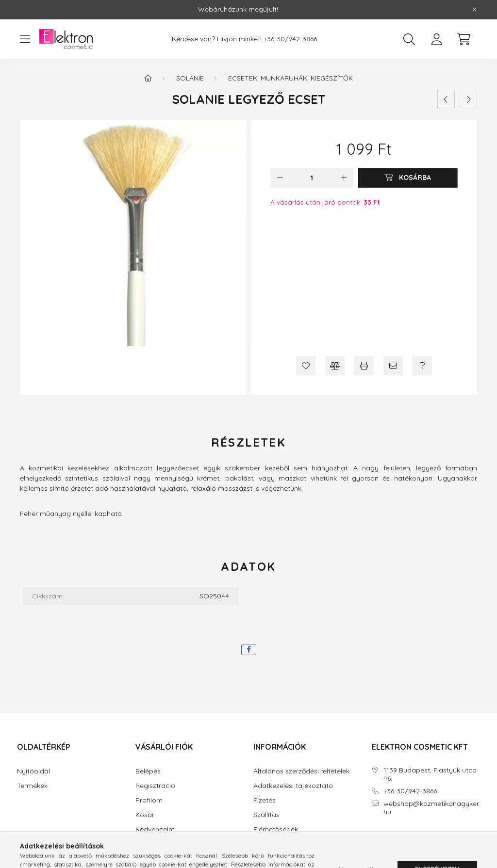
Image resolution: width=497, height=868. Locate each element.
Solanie (190, 78)
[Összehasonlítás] (335, 366)
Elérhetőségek (276, 829)
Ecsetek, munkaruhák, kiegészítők (290, 78)
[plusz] (344, 178)
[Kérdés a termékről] (422, 366)
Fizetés (265, 800)
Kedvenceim (155, 829)
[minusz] (280, 178)
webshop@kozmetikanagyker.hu (432, 808)
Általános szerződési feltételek (301, 771)
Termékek (32, 786)
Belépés (148, 771)
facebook (374, 839)
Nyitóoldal (33, 771)
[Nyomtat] (364, 366)
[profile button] (436, 39)
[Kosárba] (408, 178)
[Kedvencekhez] (306, 366)
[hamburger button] (25, 39)
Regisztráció (155, 786)
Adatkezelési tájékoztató (293, 786)
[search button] (409, 39)
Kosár (145, 815)
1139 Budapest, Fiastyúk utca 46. (430, 774)
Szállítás (266, 815)
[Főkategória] (148, 78)
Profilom (149, 800)
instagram (393, 839)
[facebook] (249, 650)
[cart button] (464, 39)
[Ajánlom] (393, 366)
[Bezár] (475, 10)
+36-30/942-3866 (290, 39)
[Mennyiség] (312, 178)
